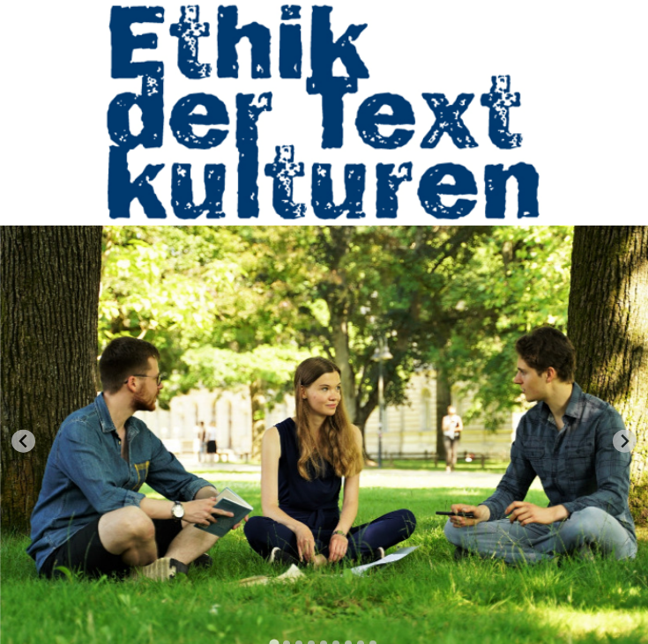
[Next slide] (625, 441)
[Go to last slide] (23, 441)
